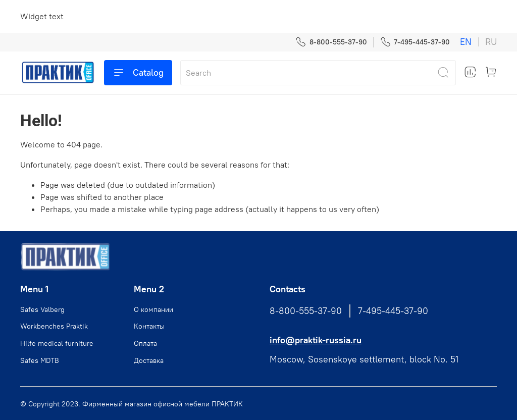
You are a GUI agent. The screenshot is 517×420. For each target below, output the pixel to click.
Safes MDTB (40, 360)
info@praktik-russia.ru (316, 340)
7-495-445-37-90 (415, 42)
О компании (153, 309)
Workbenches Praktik (54, 326)
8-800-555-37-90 (331, 42)
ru (491, 42)
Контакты (149, 326)
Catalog (138, 73)
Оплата (145, 343)
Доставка (149, 360)
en (466, 42)
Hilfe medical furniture (57, 343)
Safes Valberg (42, 309)
